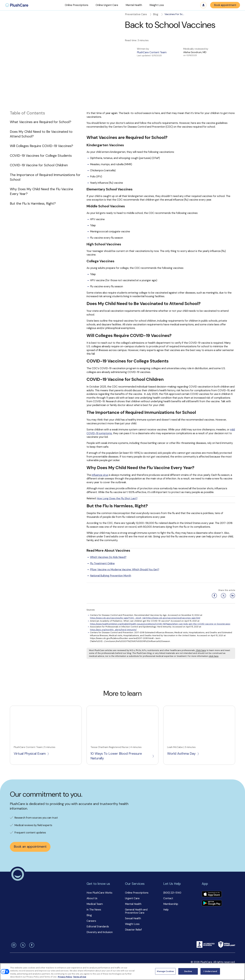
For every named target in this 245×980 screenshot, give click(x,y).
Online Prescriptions (137, 893)
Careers (91, 921)
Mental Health (133, 904)
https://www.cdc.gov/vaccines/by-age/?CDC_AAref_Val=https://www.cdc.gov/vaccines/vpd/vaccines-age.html (145, 618)
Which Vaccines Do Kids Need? (108, 557)
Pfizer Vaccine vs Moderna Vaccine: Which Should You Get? (125, 569)
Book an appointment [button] (30, 847)
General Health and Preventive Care (136, 911)
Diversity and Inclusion (100, 932)
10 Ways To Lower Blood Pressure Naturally (122, 756)
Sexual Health (133, 918)
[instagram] (13, 945)
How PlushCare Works (99, 893)
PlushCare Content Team (152, 52)
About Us (92, 898)
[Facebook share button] (214, 596)
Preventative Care (138, 14)
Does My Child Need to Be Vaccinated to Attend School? (41, 134)
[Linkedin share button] (232, 596)
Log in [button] (203, 5)
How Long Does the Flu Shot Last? (117, 498)
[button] (77, 5)
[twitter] (22, 945)
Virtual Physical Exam (32, 754)
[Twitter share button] (223, 596)
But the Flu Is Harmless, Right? (33, 204)
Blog (158, 14)
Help (166, 910)
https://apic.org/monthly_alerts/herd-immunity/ (113, 630)
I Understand (210, 971)
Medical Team (95, 904)
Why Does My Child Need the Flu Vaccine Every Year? (41, 191)
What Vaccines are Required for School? (41, 122)
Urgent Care (132, 898)
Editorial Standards (98, 926)
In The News (94, 910)
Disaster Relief (133, 930)
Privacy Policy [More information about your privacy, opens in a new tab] (65, 977)
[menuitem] (17, 5)
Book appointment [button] (225, 5)
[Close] (240, 971)
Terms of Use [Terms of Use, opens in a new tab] (80, 977)
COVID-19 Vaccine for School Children (39, 165)
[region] (122, 972)
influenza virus (100, 475)
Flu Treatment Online (102, 563)
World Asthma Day (183, 754)
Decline (188, 971)
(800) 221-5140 (172, 893)
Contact (168, 898)
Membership (171, 904)
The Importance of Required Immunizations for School (45, 177)
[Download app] (212, 894)
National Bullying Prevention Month (111, 576)
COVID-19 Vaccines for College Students (41, 156)
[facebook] (31, 945)
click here (214, 656)
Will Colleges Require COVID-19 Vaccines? (41, 146)
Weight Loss (132, 924)
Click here (201, 650)
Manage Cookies (165, 971)
